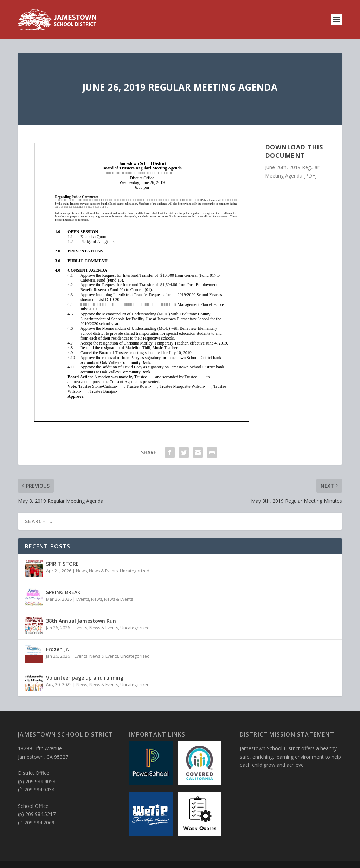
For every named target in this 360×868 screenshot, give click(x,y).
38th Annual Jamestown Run (81, 621)
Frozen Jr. (58, 649)
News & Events (103, 571)
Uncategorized (135, 571)
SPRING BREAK (63, 592)
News (81, 571)
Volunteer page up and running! (85, 678)
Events (83, 599)
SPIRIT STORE (62, 564)
